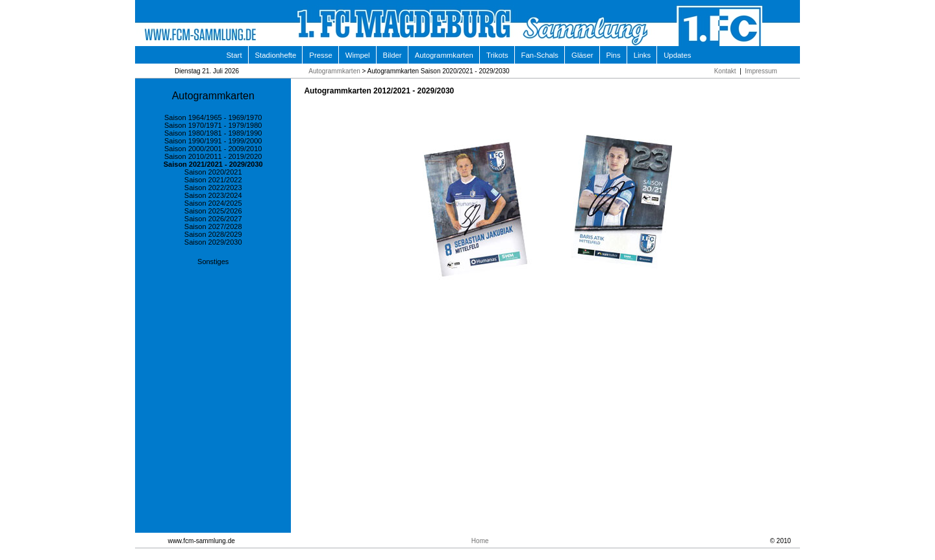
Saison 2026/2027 (213, 219)
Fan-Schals (540, 55)
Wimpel (358, 55)
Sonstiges (213, 262)
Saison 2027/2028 (213, 226)
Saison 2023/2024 (213, 195)
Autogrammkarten (444, 55)
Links (642, 55)
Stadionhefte (276, 55)
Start (234, 55)
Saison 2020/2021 (213, 172)
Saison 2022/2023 (213, 188)
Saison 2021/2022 (213, 180)
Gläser (582, 55)
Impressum (761, 71)
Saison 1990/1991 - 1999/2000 (213, 141)
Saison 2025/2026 (213, 211)
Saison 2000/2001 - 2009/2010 (213, 149)
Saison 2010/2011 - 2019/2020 (213, 156)
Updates (677, 55)
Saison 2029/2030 (213, 242)
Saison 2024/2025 (213, 203)
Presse (320, 55)
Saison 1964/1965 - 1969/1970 (213, 117)
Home (480, 541)
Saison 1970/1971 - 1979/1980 (213, 125)
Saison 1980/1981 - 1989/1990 (213, 133)
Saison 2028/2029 (213, 234)
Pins (614, 55)
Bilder (393, 55)
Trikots (497, 55)
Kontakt (725, 71)
